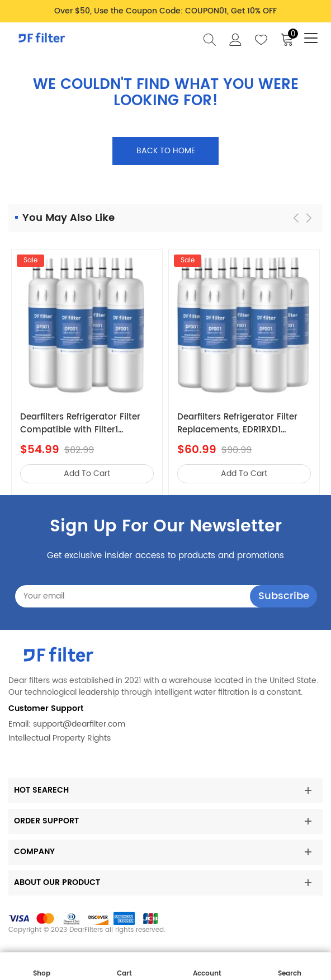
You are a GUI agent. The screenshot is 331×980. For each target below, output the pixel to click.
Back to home (166, 151)
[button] (309, 218)
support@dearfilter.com (79, 724)
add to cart (87, 473)
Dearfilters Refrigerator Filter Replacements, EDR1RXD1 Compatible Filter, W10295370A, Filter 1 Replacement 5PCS (237, 424)
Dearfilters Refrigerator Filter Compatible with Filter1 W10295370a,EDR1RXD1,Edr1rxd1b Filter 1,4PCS (86, 424)
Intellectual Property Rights (60, 738)
